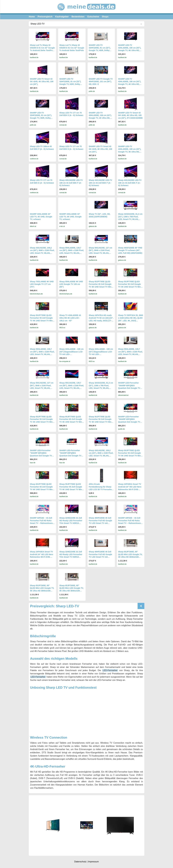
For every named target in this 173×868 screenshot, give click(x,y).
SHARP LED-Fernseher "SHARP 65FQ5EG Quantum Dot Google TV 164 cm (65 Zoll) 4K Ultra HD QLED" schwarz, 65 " (129, 422)
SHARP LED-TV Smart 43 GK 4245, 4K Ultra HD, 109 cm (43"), (42, 82)
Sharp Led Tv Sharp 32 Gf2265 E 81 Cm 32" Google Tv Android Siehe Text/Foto (72, 48)
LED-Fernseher (110, 670)
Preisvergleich (45, 17)
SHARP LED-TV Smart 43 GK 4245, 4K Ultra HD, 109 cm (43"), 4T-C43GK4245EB (130, 115)
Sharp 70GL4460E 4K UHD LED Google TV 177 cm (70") (42, 284)
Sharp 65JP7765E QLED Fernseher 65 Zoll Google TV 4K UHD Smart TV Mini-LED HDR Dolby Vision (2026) (101, 287)
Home (32, 17)
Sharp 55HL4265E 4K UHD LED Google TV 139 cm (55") (71, 284)
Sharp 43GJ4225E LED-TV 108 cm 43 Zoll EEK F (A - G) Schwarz (71, 183)
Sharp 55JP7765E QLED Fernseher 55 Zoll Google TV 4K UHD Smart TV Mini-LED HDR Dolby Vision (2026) (42, 320)
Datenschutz (80, 862)
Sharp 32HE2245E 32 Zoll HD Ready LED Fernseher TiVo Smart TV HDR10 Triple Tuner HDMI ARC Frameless (71, 523)
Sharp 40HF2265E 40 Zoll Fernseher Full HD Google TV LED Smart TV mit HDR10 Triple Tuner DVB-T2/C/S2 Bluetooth (100, 523)
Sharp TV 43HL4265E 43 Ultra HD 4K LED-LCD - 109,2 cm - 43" (70, 318)
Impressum (93, 862)
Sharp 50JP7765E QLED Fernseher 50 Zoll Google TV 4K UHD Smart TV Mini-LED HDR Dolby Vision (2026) (130, 287)
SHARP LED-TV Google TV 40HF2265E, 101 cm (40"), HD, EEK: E (101, 82)
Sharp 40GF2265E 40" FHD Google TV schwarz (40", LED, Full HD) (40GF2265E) (130, 250)
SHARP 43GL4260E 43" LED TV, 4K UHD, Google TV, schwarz (41, 217)
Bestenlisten (78, 17)
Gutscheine (93, 17)
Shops (105, 17)
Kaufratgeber (62, 17)
